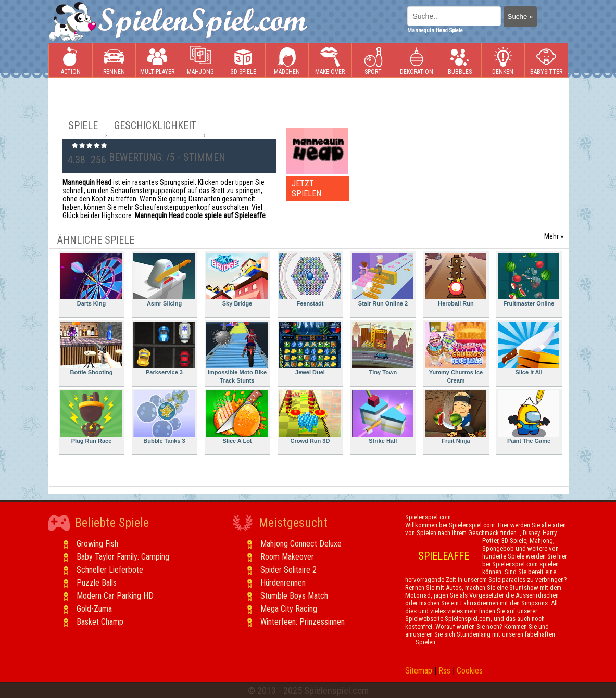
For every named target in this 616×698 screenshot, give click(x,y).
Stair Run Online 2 (383, 280)
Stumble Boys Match (294, 596)
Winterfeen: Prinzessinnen (303, 622)
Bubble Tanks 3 (164, 417)
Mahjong (200, 61)
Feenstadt (310, 280)
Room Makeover (287, 557)
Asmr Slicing (164, 280)
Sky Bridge (237, 280)
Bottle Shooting (91, 348)
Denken (503, 61)
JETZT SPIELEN (306, 188)
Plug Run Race (91, 417)
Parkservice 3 (164, 348)
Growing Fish (97, 544)
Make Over (330, 61)
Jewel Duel (310, 348)
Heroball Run (456, 280)
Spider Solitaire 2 (288, 570)
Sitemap (419, 671)
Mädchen (287, 61)
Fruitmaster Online (529, 280)
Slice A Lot (237, 417)
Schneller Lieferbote (110, 570)
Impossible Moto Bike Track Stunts (237, 353)
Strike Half (383, 417)
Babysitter (546, 61)
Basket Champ (100, 622)
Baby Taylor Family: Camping (123, 557)
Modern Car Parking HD (115, 596)
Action (71, 61)
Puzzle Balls (97, 583)
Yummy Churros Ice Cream (456, 353)
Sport (373, 61)
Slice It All (529, 348)
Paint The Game (529, 417)
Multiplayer (157, 61)
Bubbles (460, 61)
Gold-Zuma (94, 609)
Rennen (114, 61)
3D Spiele (243, 61)
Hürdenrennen (283, 583)
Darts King (91, 280)
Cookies (470, 671)
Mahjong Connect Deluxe (301, 544)
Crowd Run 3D (310, 417)
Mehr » (554, 236)
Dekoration (417, 61)
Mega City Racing (289, 609)
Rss (444, 671)
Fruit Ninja (456, 417)
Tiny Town (383, 348)
